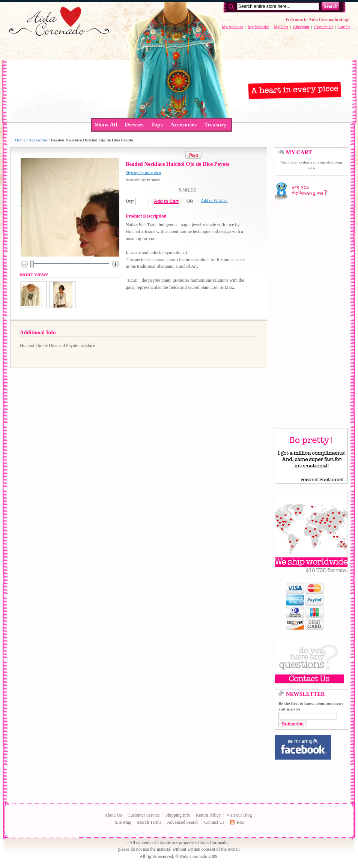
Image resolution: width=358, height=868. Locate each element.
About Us (113, 815)
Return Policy (208, 815)
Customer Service (144, 815)
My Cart (281, 27)
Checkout (301, 27)
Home (20, 140)
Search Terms (149, 822)
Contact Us (324, 27)
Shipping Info (178, 815)
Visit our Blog (239, 815)
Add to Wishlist (214, 200)
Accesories (38, 140)
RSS (241, 822)
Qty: (130, 201)
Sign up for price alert (144, 173)
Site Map (123, 822)
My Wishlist (258, 27)
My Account (232, 27)
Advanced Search (183, 822)
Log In (344, 27)
